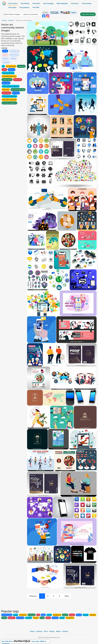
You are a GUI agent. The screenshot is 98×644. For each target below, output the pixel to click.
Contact (65, 631)
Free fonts (36, 3)
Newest (5, 55)
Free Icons (75, 3)
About (58, 631)
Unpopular (6, 62)
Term (46, 631)
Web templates (62, 3)
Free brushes (86, 3)
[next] (67, 596)
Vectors (11, 20)
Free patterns (24, 7)
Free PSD (36, 7)
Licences (39, 631)
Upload (45, 13)
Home (4, 20)
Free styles (12, 7)
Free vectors (13, 3)
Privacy (52, 631)
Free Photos (25, 3)
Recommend (14, 55)
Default (5, 51)
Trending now (15, 51)
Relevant (6, 58)
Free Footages (48, 3)
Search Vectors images (12, 14)
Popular (14, 58)
